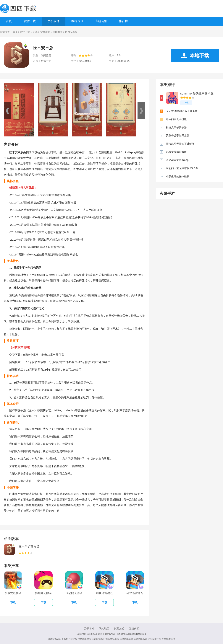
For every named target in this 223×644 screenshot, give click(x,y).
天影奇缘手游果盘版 (178, 136)
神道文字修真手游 (176, 127)
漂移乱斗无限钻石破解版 (180, 144)
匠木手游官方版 (29, 547)
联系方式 (119, 629)
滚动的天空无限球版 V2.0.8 (182, 168)
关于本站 (89, 629)
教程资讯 (77, 21)
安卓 (35, 32)
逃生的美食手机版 (176, 119)
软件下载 (30, 21)
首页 (9, 21)
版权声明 (134, 629)
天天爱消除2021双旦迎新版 (182, 111)
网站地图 (104, 629)
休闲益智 (58, 32)
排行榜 (123, 21)
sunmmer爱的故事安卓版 (197, 93)
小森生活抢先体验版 (178, 176)
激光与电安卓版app (177, 160)
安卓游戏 (45, 32)
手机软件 (54, 21)
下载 (186, 103)
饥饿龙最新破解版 (176, 152)
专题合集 (101, 21)
